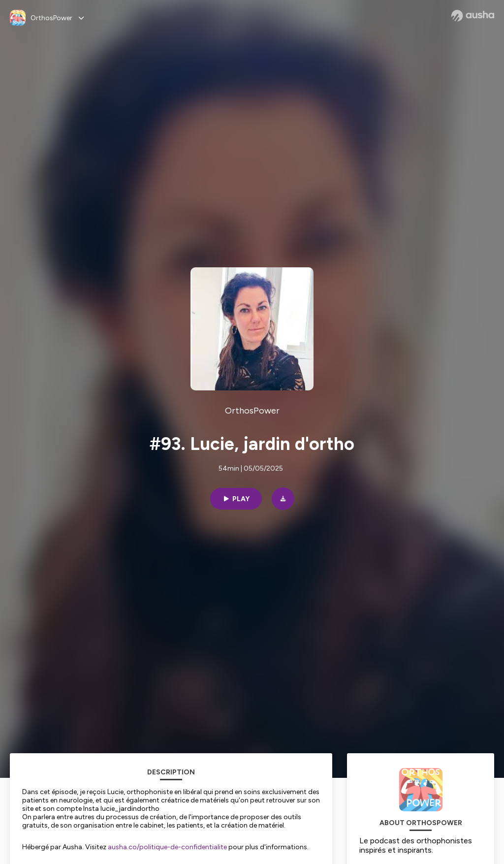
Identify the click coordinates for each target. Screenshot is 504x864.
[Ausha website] (473, 16)
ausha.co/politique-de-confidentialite (167, 847)
